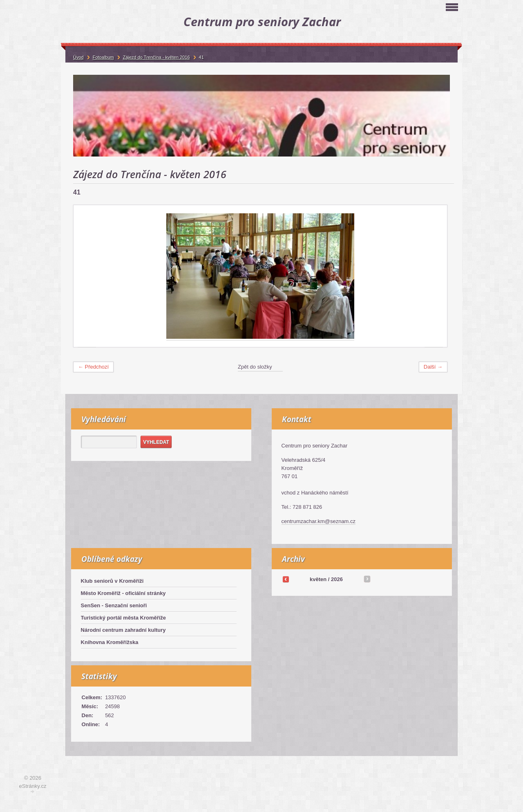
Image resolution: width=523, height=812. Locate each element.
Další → (433, 367)
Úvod (78, 57)
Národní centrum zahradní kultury (123, 630)
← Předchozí (93, 367)
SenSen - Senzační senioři (114, 605)
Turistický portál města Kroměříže (124, 618)
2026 (337, 579)
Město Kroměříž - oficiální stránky (123, 593)
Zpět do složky (255, 367)
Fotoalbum (103, 57)
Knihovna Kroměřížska (110, 642)
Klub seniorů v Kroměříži (112, 581)
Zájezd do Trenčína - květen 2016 (156, 57)
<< (286, 579)
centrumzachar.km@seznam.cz (319, 521)
